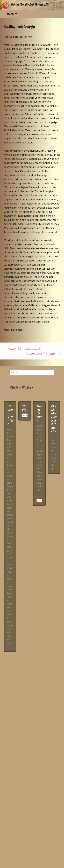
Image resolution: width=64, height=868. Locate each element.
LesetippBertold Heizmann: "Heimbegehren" (10, 536)
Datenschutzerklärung (54, 461)
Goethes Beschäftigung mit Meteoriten (10, 444)
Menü (10, 14)
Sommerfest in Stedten (43, 353)
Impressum (54, 447)
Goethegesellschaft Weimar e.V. (39, 436)
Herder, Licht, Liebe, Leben (23, 348)
